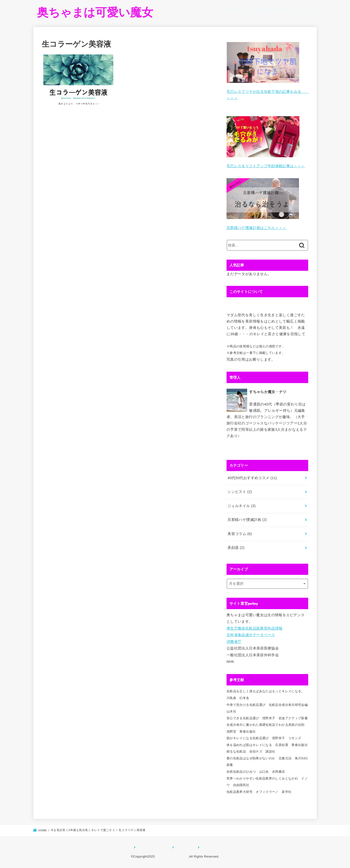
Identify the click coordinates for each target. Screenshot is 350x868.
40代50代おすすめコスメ (252, 478)
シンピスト (240, 492)
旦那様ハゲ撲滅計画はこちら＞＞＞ (256, 228)
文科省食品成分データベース (251, 635)
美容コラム (240, 534)
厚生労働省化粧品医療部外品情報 (254, 628)
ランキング (293, 10)
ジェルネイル (241, 506)
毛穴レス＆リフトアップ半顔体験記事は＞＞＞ (266, 166)
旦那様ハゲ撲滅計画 (247, 520)
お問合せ (207, 847)
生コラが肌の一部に (236, 10)
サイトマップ (184, 847)
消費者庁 (234, 642)
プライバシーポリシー (153, 847)
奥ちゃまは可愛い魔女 (95, 12)
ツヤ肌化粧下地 (268, 10)
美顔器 (236, 548)
